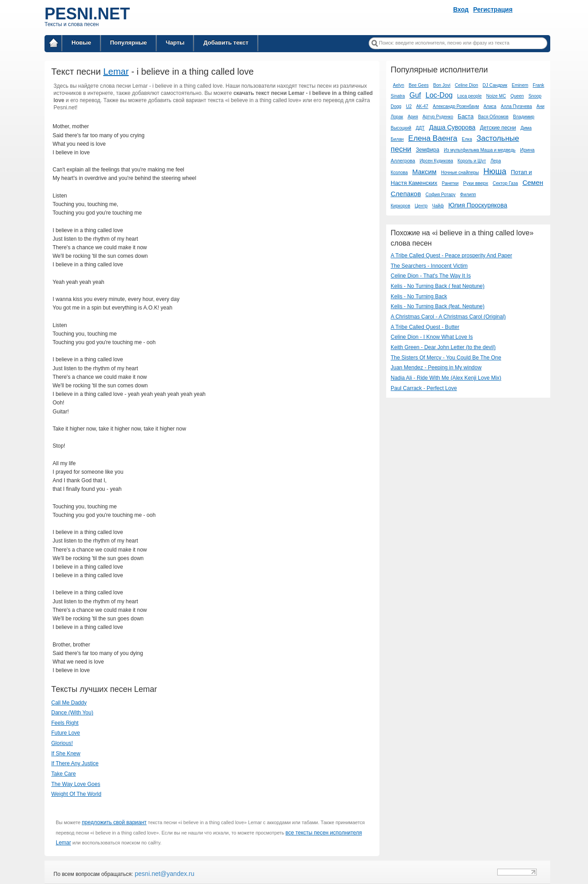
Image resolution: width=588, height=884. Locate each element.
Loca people (470, 96)
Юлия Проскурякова (478, 205)
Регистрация (493, 9)
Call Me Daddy (69, 703)
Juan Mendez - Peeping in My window (436, 368)
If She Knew (66, 754)
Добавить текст (226, 43)
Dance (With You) (72, 713)
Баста (465, 116)
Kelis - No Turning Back (419, 296)
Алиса (490, 106)
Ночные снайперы (460, 173)
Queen (517, 96)
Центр (421, 206)
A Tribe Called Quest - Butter (425, 327)
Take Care (64, 774)
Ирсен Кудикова (436, 161)
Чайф (438, 206)
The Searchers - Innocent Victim (429, 266)
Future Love (66, 733)
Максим (424, 172)
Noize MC (496, 96)
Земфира (428, 150)
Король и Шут (472, 161)
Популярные (129, 43)
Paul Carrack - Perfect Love (424, 388)
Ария (413, 117)
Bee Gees (419, 85)
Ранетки (450, 183)
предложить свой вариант (114, 822)
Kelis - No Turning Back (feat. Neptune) (438, 306)
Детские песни (498, 128)
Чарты (175, 43)
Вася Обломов (493, 117)
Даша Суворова (452, 127)
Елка (467, 139)
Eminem (520, 85)
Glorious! (62, 743)
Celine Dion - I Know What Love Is (432, 337)
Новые (81, 43)
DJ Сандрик (495, 85)
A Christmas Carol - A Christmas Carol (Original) (448, 317)
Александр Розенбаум (456, 106)
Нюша (495, 171)
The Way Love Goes (76, 784)
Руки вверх (476, 183)
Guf (415, 95)
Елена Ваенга (433, 138)
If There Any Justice (75, 763)
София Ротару (440, 195)
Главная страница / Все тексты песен (53, 44)
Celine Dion (467, 85)
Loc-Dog (439, 95)
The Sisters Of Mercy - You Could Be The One (446, 358)
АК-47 (422, 106)
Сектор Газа (505, 183)
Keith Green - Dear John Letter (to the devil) (443, 347)
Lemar (116, 72)
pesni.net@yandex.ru (164, 874)
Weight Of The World (76, 794)
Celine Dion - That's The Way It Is (431, 276)
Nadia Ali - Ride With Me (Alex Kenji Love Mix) (446, 378)
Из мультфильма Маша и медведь (480, 150)
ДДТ (420, 128)
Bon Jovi (442, 85)
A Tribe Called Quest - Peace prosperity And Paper (451, 256)
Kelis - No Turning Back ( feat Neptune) (438, 286)
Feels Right (65, 723)
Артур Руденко (438, 117)
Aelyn (399, 85)
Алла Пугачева (516, 106)
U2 (409, 106)
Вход (461, 9)
